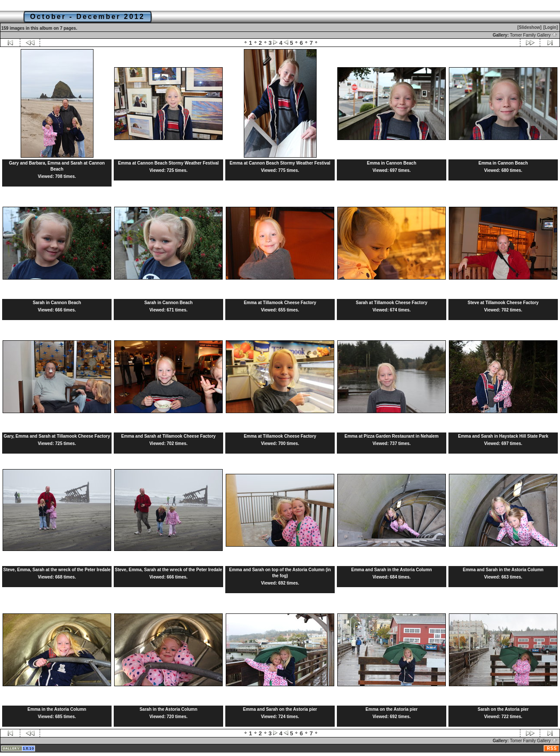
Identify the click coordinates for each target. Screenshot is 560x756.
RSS (552, 748)
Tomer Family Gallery (534, 35)
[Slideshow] (529, 27)
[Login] (551, 27)
